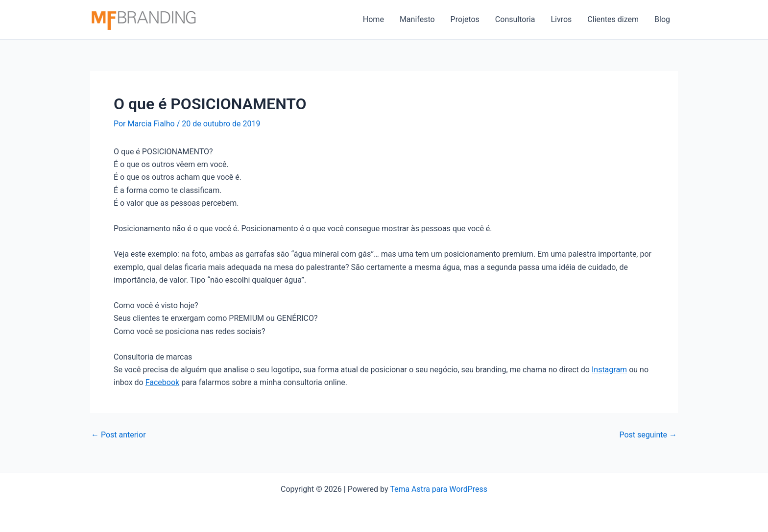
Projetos (465, 19)
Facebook (162, 382)
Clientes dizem (613, 19)
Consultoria (515, 19)
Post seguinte (648, 435)
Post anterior (119, 435)
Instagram (609, 370)
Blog (662, 19)
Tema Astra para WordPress (439, 489)
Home (373, 19)
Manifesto (417, 19)
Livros (561, 19)
